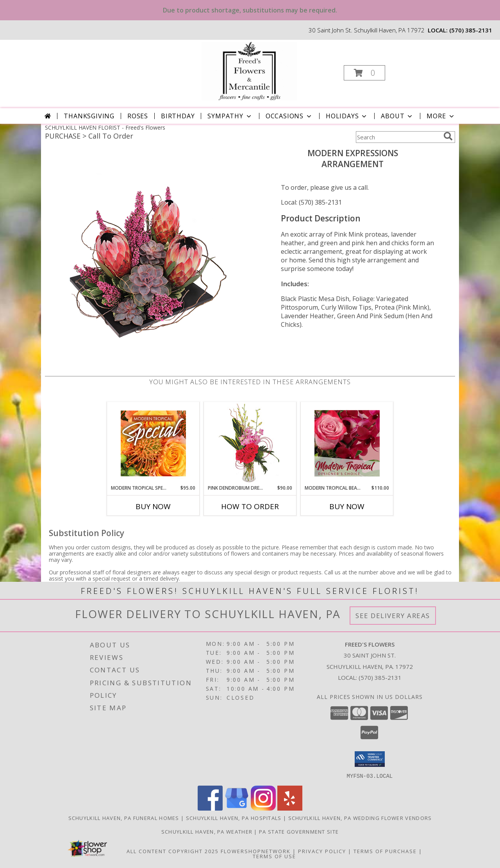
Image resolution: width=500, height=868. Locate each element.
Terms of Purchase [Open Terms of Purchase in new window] (385, 851)
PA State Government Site (299, 831)
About (397, 116)
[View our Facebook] (210, 808)
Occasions (289, 116)
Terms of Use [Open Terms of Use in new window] (274, 856)
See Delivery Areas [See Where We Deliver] (393, 616)
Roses (138, 116)
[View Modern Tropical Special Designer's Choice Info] (153, 443)
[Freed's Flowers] (249, 70)
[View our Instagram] (263, 808)
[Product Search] (398, 137)
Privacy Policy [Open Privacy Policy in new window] (322, 851)
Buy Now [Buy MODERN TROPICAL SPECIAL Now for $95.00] (153, 506)
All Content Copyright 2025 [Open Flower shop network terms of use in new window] (173, 851)
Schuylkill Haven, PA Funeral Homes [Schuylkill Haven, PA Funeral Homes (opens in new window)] (124, 818)
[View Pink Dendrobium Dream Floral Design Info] (250, 443)
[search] (448, 136)
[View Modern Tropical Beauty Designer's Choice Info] (347, 443)
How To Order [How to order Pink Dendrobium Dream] (250, 506)
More (441, 116)
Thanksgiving (89, 116)
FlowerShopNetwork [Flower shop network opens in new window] (256, 851)
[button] (364, 73)
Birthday (178, 116)
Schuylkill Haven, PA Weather (207, 831)
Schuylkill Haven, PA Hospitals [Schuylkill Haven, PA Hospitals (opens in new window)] (234, 818)
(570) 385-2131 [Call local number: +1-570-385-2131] (471, 30)
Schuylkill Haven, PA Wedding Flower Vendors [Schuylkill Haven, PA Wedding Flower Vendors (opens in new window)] (360, 818)
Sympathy (230, 116)
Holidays (347, 116)
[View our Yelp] (290, 808)
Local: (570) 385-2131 (311, 202)
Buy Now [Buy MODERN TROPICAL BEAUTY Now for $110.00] (347, 506)
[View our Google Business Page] (237, 808)
